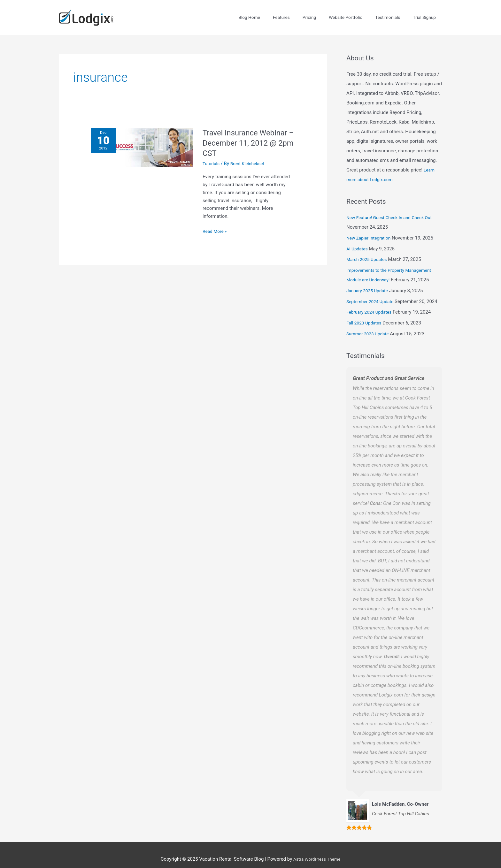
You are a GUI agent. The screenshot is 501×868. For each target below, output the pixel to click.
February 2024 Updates (371, 303)
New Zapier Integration (371, 229)
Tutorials (212, 155)
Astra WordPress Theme (317, 850)
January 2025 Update (369, 282)
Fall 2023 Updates (366, 314)
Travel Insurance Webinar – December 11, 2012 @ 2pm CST (248, 134)
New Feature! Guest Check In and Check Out (393, 209)
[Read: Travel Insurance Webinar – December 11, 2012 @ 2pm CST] (142, 139)
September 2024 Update (372, 293)
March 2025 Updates (369, 251)
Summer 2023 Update (370, 325)
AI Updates (358, 240)
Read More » (216, 222)
